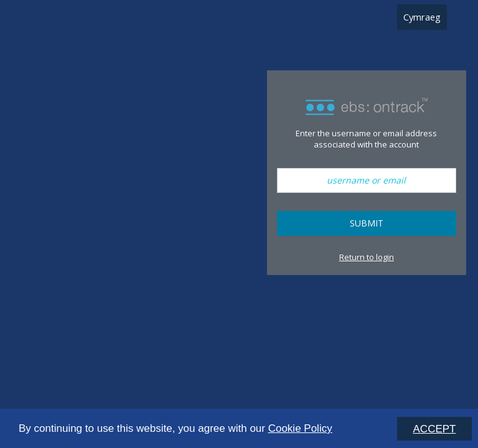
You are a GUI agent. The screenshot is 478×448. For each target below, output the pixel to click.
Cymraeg (422, 17)
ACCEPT (435, 429)
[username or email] (367, 180)
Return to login (367, 257)
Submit (367, 223)
